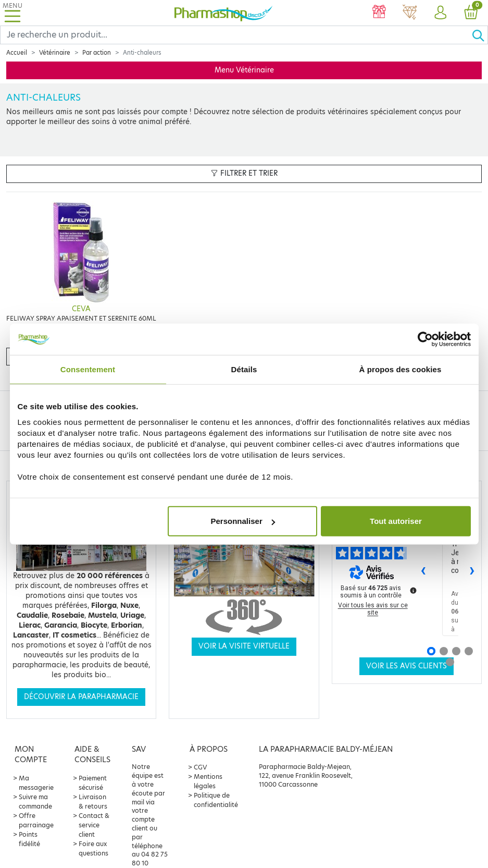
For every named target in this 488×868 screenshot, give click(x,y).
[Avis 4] (469, 651)
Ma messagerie (36, 783)
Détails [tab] (244, 369)
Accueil (17, 53)
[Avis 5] (450, 662)
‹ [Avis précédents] (423, 570)
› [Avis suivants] (472, 570)
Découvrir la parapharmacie (81, 697)
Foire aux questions (93, 848)
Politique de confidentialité (216, 800)
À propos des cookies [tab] (401, 369)
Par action (97, 53)
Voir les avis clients (406, 666)
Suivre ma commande (35, 802)
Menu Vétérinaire (244, 70)
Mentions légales (208, 781)
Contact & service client (94, 825)
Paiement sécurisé (93, 783)
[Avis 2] (444, 651)
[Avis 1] (431, 651)
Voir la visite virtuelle (244, 646)
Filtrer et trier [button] (244, 173)
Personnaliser (243, 521)
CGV (201, 767)
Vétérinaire (55, 53)
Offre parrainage (36, 820)
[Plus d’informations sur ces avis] (412, 590)
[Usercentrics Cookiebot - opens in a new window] (425, 339)
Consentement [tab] (88, 369)
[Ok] (480, 35)
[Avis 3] (456, 651)
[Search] (236, 35)
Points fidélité (29, 839)
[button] (440, 13)
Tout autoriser (396, 521)
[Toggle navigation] (12, 13)
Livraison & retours (93, 802)
